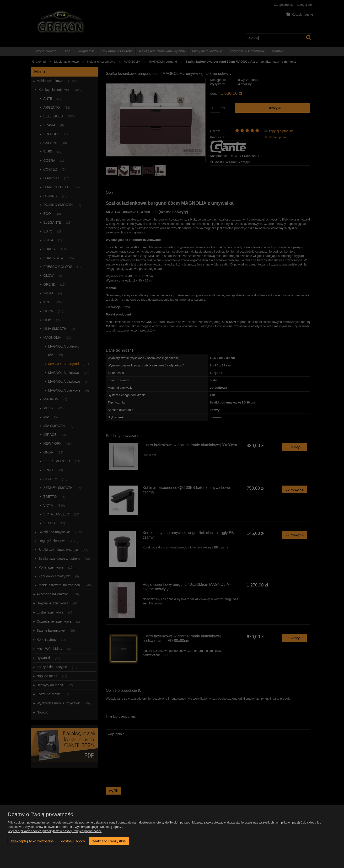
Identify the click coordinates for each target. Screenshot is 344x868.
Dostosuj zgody (73, 841)
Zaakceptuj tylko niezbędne (32, 841)
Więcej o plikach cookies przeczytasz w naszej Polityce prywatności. (55, 831)
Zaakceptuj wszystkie (109, 841)
